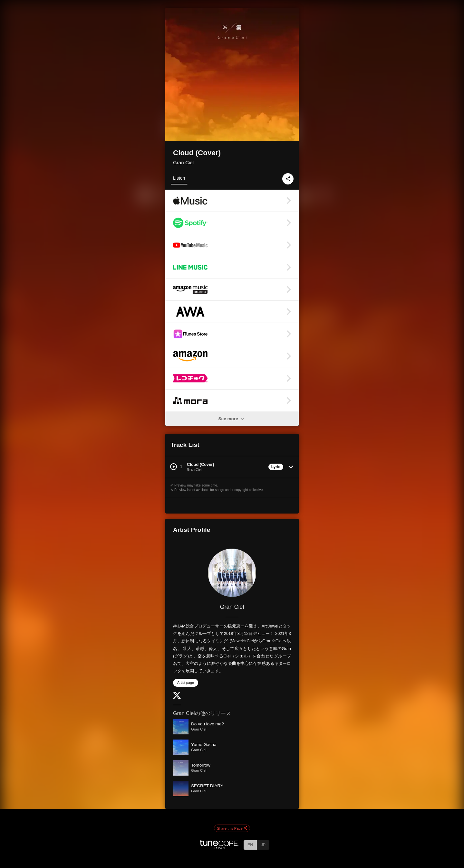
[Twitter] (177, 697)
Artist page (186, 683)
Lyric (276, 467)
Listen (179, 178)
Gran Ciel (183, 162)
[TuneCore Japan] (219, 847)
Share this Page (232, 828)
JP (263, 845)
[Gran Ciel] (232, 573)
